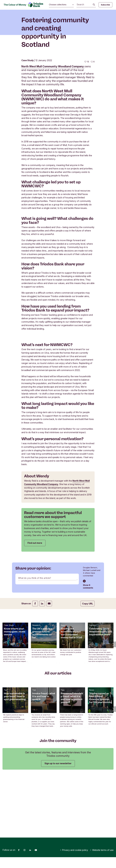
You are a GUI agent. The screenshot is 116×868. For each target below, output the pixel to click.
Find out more (35, 580)
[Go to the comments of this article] (93, 99)
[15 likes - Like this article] (87, 99)
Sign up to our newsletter (58, 800)
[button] (113, 681)
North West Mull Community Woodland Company (53, 103)
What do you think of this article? (35, 615)
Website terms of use (102, 861)
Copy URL (88, 640)
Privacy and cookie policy (74, 861)
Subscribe (105, 5)
